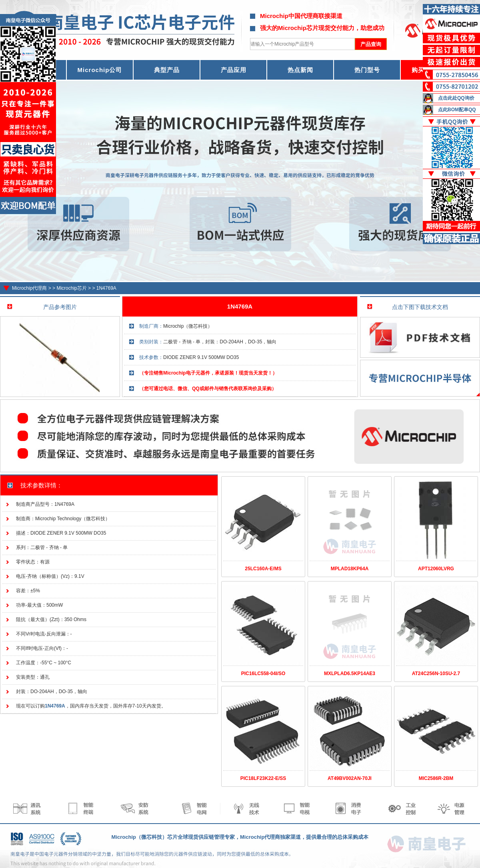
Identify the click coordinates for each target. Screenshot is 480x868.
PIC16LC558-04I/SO (263, 674)
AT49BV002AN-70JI (350, 778)
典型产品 (167, 70)
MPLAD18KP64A (350, 569)
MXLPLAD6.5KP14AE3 (350, 674)
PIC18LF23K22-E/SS (263, 778)
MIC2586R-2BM (436, 778)
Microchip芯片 (71, 288)
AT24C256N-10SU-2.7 (436, 674)
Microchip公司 (100, 70)
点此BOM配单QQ (457, 110)
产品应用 (234, 70)
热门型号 (367, 70)
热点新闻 (300, 70)
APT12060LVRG (436, 569)
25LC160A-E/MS (263, 569)
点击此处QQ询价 (456, 98)
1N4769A (106, 288)
